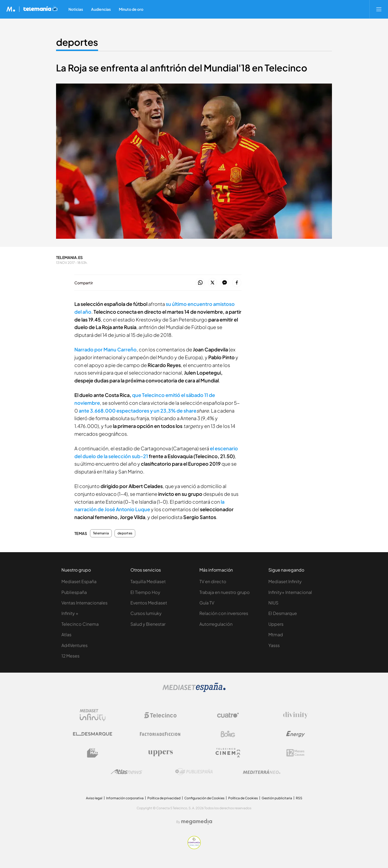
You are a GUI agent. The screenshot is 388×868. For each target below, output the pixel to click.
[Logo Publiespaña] (194, 772)
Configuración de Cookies (204, 798)
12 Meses (70, 656)
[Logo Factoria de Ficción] (160, 734)
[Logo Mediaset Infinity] (93, 715)
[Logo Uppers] (160, 753)
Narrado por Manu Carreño (105, 349)
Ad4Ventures (75, 645)
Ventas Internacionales (84, 603)
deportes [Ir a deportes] (77, 42)
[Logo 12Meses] (295, 753)
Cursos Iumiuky (146, 613)
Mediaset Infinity (285, 581)
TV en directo (213, 581)
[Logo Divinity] (296, 715)
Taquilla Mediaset (148, 581)
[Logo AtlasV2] (127, 772)
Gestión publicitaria (277, 798)
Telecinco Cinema (80, 624)
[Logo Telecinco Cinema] (228, 753)
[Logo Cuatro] (228, 715)
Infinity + (70, 613)
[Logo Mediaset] (194, 691)
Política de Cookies (243, 798)
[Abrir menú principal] (379, 9)
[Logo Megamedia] (197, 822)
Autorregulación (216, 624)
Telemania (101, 533)
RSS (299, 798)
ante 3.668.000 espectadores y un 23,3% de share (138, 411)
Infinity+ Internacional (290, 592)
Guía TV (207, 603)
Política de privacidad (164, 798)
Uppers (276, 624)
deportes (125, 533)
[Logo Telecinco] (160, 715)
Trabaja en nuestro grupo (225, 592)
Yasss (274, 645)
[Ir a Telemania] (40, 9)
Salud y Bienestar (148, 624)
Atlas (66, 634)
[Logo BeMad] (93, 753)
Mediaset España (79, 581)
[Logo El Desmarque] (93, 734)
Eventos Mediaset (149, 603)
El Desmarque (283, 613)
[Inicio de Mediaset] (11, 9)
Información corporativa (125, 798)
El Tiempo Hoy (145, 592)
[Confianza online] (194, 848)
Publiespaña (74, 592)
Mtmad (276, 634)
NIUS (273, 603)
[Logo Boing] (228, 734)
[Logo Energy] (296, 734)
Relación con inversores (224, 613)
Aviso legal (94, 798)
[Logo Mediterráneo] (262, 772)
